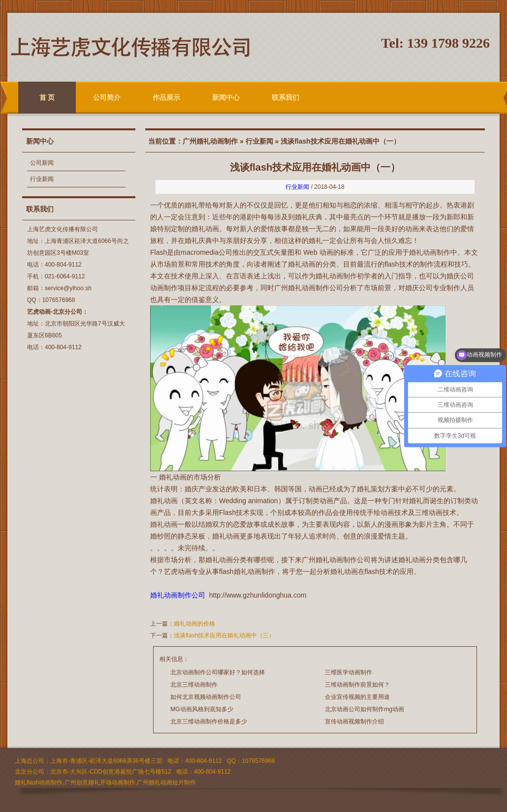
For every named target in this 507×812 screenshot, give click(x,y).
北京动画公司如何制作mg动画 (364, 709)
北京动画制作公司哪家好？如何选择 (218, 672)
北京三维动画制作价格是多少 (209, 722)
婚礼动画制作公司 (178, 595)
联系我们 (285, 97)
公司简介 (107, 97)
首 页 (47, 97)
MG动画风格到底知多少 (202, 709)
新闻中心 (226, 97)
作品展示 (166, 97)
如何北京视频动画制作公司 (206, 697)
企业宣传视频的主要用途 (357, 697)
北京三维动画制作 (194, 685)
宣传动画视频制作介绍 (354, 722)
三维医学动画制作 (349, 672)
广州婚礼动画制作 (210, 141)
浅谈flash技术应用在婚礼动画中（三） (224, 635)
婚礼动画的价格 (194, 624)
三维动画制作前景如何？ (357, 685)
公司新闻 (42, 163)
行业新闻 (42, 179)
